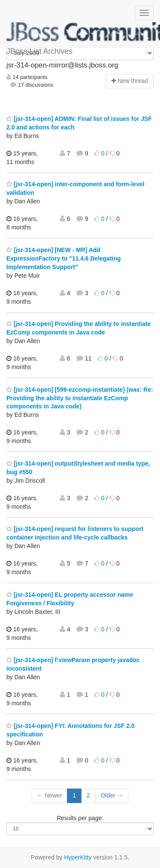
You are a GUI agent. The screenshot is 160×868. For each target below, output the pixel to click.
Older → (112, 795)
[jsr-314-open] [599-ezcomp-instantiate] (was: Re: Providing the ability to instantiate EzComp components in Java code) (80, 398)
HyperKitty (78, 857)
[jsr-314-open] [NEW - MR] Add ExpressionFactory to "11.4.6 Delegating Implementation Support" (64, 258)
